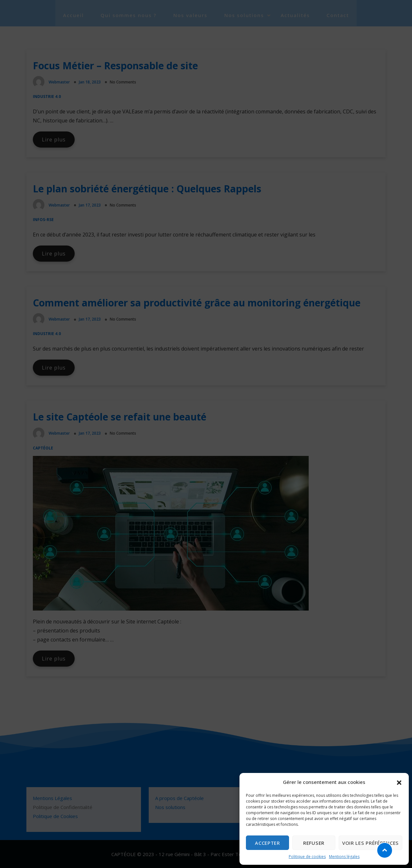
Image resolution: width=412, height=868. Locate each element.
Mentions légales (344, 857)
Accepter (267, 843)
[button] (399, 782)
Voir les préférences (370, 843)
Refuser (314, 843)
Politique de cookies (307, 857)
